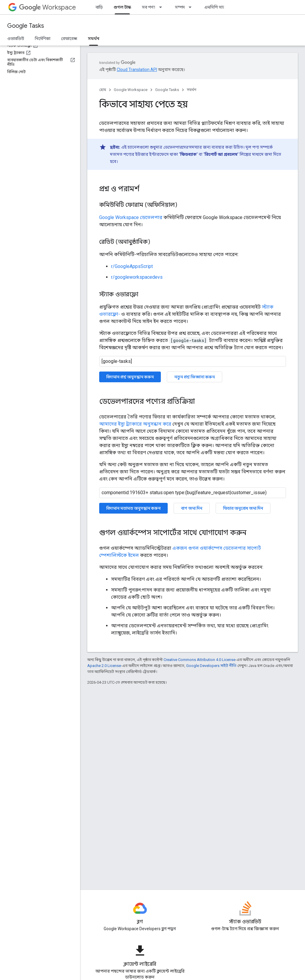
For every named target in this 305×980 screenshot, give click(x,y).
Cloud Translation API (137, 70)
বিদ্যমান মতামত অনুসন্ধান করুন (133, 508)
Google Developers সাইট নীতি (211, 666)
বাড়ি (99, 7)
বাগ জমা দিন (192, 508)
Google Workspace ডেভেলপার (131, 217)
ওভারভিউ (16, 38)
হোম (103, 90)
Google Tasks (26, 26)
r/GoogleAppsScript (132, 266)
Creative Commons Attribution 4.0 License (199, 660)
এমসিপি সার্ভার (217, 7)
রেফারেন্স (69, 38)
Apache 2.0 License (104, 666)
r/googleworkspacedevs (137, 277)
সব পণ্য (148, 7)
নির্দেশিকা (43, 38)
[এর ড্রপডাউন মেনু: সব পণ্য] (162, 7)
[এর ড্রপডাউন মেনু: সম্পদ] (192, 7)
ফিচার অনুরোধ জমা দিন (243, 508)
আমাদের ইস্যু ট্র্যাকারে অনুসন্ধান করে (135, 424)
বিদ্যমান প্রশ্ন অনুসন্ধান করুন (130, 377)
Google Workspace (131, 90)
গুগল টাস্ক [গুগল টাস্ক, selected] (122, 7)
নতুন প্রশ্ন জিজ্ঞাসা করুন (194, 377)
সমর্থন (192, 90)
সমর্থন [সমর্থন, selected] (94, 38)
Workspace (48, 7)
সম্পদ (180, 7)
